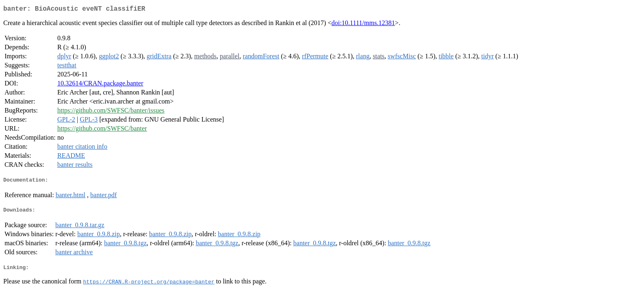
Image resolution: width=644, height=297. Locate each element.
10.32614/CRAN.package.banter (100, 85)
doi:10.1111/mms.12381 (363, 24)
